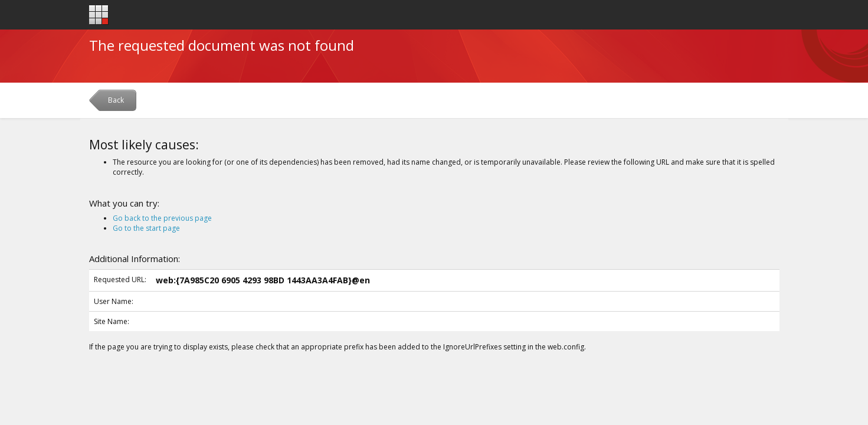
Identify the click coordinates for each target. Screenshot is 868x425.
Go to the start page (146, 228)
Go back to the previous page (162, 218)
